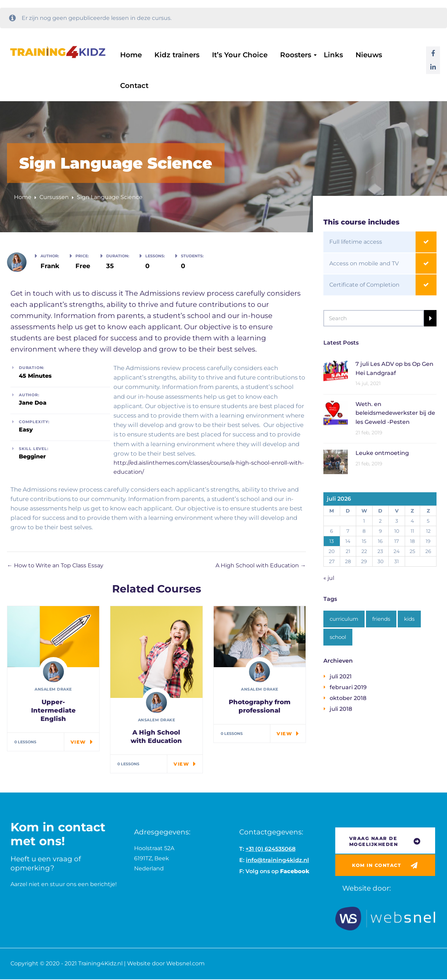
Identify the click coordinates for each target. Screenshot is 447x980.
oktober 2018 (348, 698)
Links (333, 55)
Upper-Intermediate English (53, 710)
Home (131, 55)
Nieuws (369, 55)
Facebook (295, 871)
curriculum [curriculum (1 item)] (344, 619)
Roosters (296, 55)
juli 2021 (341, 676)
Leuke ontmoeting (382, 453)
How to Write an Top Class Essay (55, 565)
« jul (329, 578)
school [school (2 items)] (338, 637)
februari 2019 (348, 687)
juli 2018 (341, 709)
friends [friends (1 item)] (381, 619)
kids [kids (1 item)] (409, 619)
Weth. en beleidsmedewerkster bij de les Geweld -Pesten (395, 413)
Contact (134, 86)
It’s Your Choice (240, 55)
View (78, 742)
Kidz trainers (177, 55)
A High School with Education (261, 565)
